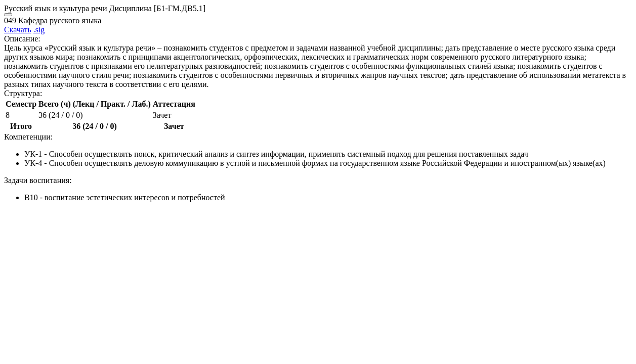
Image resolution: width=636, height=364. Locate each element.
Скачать (18, 30)
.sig (39, 30)
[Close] (8, 15)
